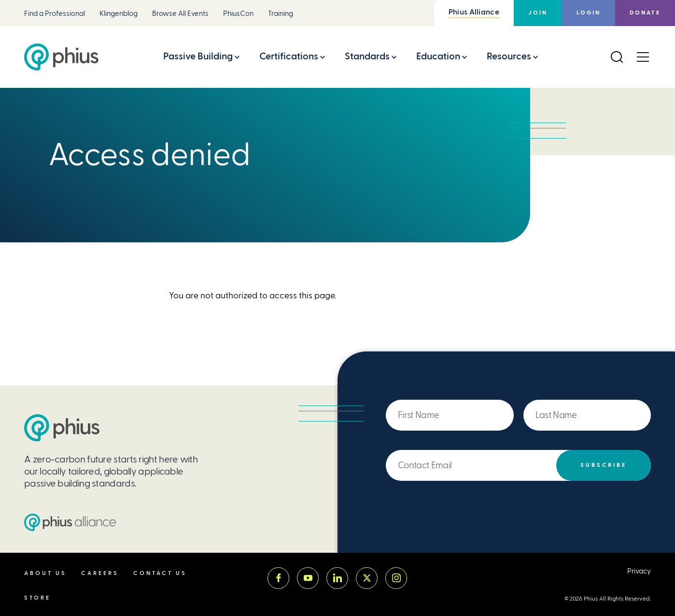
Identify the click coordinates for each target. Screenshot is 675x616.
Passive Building (198, 56)
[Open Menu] (643, 57)
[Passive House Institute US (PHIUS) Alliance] (70, 522)
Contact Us (160, 573)
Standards (367, 56)
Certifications (289, 56)
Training (281, 14)
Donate (645, 13)
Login (589, 13)
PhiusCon (238, 14)
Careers (100, 573)
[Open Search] (617, 57)
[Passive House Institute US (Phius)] (61, 57)
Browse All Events (180, 14)
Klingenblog (119, 14)
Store (37, 598)
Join (538, 13)
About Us (45, 573)
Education (438, 56)
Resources (509, 56)
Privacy (639, 571)
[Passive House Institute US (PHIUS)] (62, 428)
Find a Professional (55, 14)
